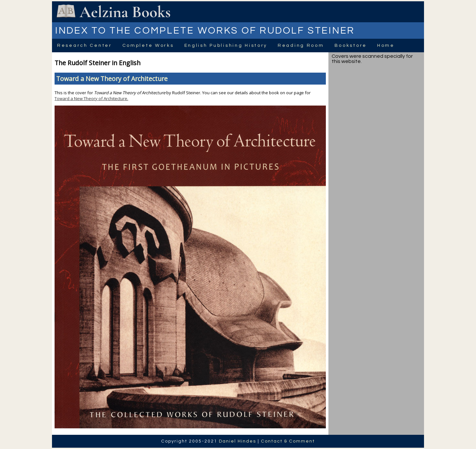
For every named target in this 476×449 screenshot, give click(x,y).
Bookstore (351, 46)
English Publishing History (226, 46)
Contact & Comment (288, 441)
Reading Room (301, 46)
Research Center (85, 46)
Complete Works (148, 46)
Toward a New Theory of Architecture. (91, 98)
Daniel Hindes (238, 441)
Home (386, 46)
